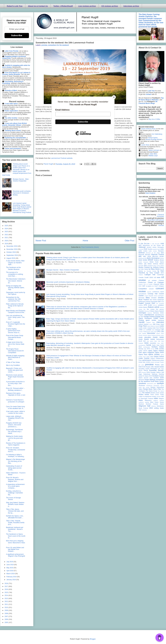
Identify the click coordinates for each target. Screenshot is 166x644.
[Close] (114, 97)
